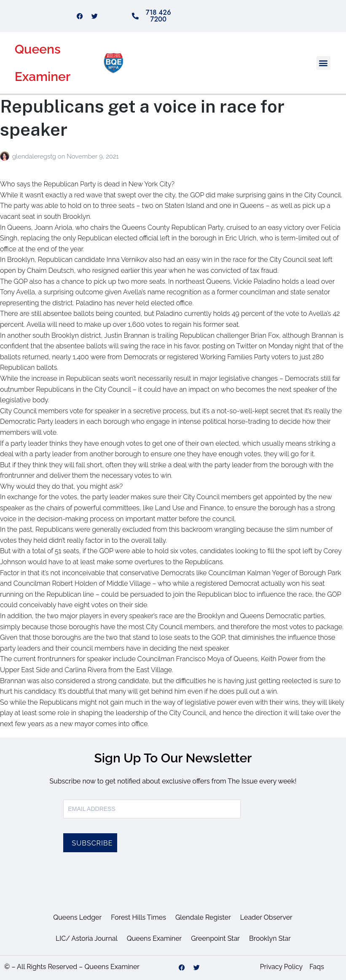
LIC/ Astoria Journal (87, 938)
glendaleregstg (35, 156)
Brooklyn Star (270, 938)
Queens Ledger (77, 917)
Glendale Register (203, 917)
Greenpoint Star (215, 938)
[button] (323, 63)
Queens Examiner (154, 938)
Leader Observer (266, 917)
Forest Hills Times (138, 917)
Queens (38, 49)
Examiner (43, 77)
